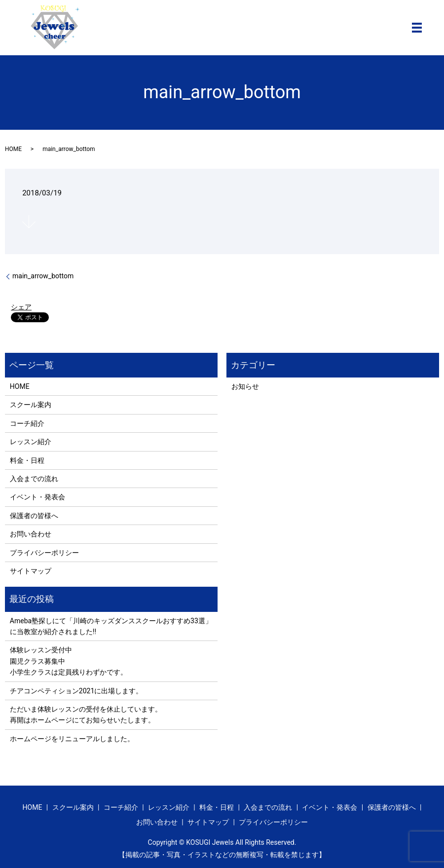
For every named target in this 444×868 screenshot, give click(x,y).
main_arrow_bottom (43, 276)
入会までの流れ (34, 479)
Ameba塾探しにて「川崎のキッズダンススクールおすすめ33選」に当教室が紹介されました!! (111, 626)
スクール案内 (31, 405)
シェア (21, 307)
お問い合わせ (31, 534)
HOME (13, 149)
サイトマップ (31, 571)
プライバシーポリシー (44, 553)
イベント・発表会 (37, 497)
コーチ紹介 (27, 423)
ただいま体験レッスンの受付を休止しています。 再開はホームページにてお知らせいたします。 (86, 715)
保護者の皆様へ (34, 516)
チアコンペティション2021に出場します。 (76, 691)
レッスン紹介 (31, 442)
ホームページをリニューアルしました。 (72, 739)
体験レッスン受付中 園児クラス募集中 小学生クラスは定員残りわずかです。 (69, 661)
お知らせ (245, 386)
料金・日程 (27, 460)
